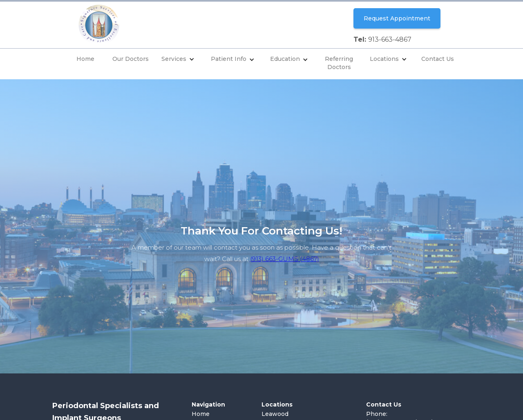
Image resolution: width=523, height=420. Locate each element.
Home (85, 59)
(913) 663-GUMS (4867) (285, 259)
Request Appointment (397, 18)
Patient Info (229, 59)
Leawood (275, 414)
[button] (178, 60)
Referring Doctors (339, 63)
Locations (384, 59)
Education (285, 59)
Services (174, 59)
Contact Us (438, 59)
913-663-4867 (390, 39)
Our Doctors (131, 59)
